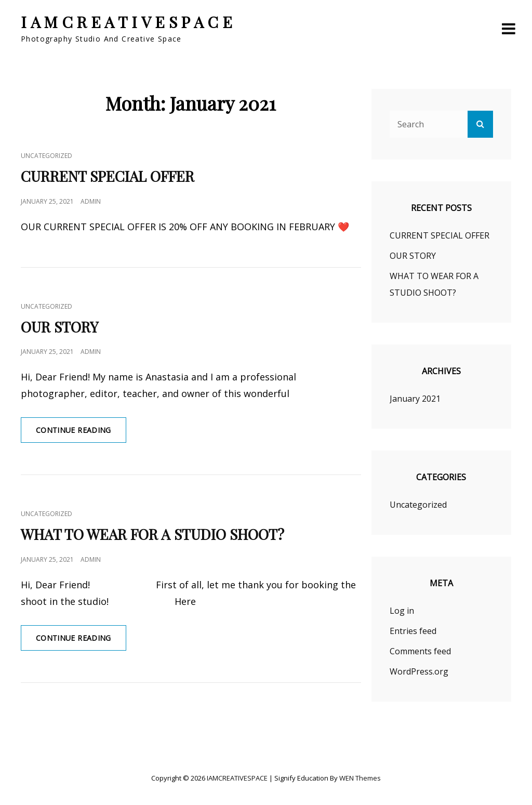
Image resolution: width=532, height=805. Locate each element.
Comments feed (420, 651)
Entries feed (413, 631)
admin (91, 201)
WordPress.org (419, 671)
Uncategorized (46, 156)
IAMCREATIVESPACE (128, 22)
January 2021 (415, 399)
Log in (402, 611)
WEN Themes (360, 778)
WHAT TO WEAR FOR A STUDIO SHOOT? (152, 534)
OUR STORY (59, 327)
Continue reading (81, 434)
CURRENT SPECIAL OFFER (108, 176)
